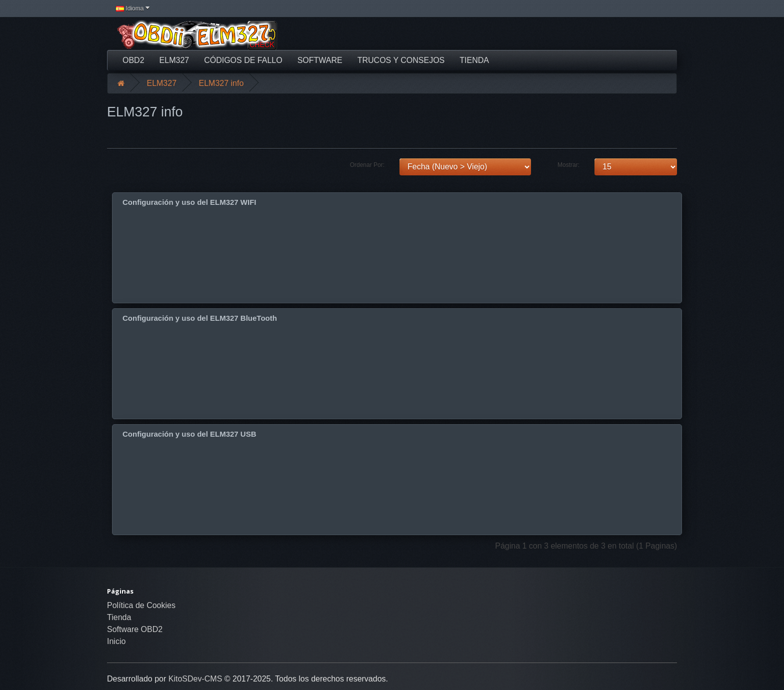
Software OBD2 (135, 629)
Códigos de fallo (243, 60)
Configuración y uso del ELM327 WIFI (189, 202)
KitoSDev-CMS (195, 679)
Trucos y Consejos (401, 60)
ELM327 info (221, 83)
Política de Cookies (141, 605)
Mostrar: (568, 165)
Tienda (474, 60)
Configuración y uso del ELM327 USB (189, 434)
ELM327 (174, 60)
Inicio (116, 641)
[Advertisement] (489, 35)
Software (320, 60)
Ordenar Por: (367, 165)
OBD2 (133, 60)
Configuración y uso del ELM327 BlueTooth (200, 318)
